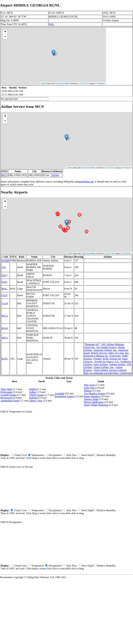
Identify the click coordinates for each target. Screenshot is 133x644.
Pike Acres (89, 385)
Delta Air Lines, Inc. (119, 353)
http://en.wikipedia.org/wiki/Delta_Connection (108, 373)
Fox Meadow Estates (95, 393)
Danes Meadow (92, 396)
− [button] (5, 37)
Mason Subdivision (94, 402)
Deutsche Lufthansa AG (96, 356)
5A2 (4, 267)
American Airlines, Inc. (105, 350)
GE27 (5, 275)
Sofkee (32, 392)
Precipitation (55, 455)
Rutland (33, 398)
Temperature (38, 455)
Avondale (60, 393)
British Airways (99, 353)
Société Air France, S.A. (107, 362)
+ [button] (5, 32)
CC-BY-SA (84, 83)
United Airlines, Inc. (104, 367)
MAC (4, 289)
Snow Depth (87, 455)
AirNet (55, 175)
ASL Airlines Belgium (112, 344)
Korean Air (115, 359)
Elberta (88, 391)
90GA (5, 316)
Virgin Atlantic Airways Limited (110, 370)
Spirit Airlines (101, 364)
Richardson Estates (64, 396)
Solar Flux (71, 455)
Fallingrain (101, 83)
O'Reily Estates (37, 395)
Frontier (97, 359)
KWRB (5, 261)
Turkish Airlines (117, 364)
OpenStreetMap (63, 83)
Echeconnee (7, 392)
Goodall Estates (8, 395)
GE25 (5, 295)
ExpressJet (115, 356)
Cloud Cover (20, 455)
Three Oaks (6, 389)
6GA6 (5, 328)
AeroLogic (89, 347)
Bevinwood (6, 398)
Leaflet (43, 83)
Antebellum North (10, 401)
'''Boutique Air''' (92, 344)
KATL (5, 359)
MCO (4, 175)
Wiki (51, 24)
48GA (5, 338)
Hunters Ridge (91, 399)
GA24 (5, 303)
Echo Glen (89, 388)
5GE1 (5, 282)
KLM (106, 359)
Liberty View (36, 401)
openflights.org (86, 182)
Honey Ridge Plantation (96, 405)
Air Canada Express (106, 347)
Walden (33, 389)
